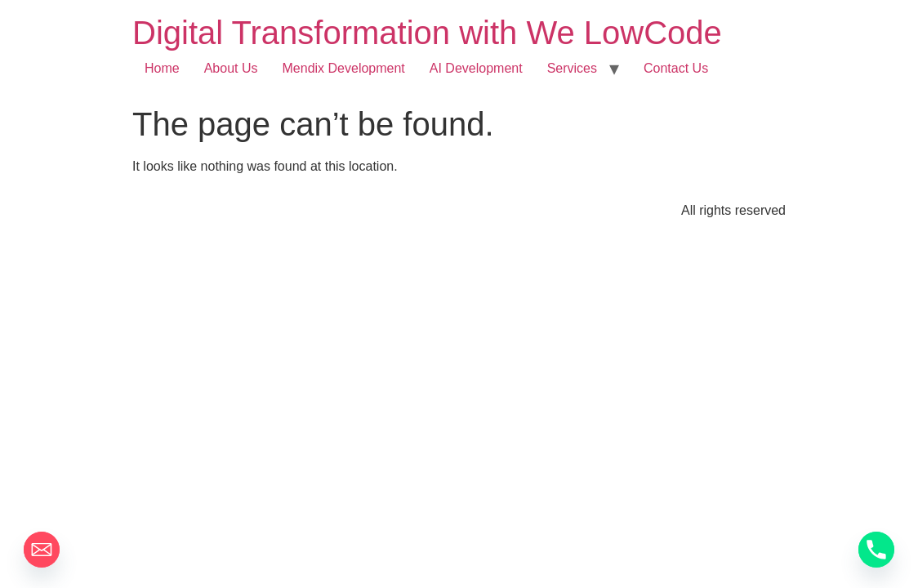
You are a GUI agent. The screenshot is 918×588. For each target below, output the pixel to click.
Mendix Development (344, 68)
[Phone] (876, 550)
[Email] (42, 550)
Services (572, 68)
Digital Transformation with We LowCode (427, 33)
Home (162, 68)
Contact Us (676, 68)
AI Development (476, 68)
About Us (231, 68)
